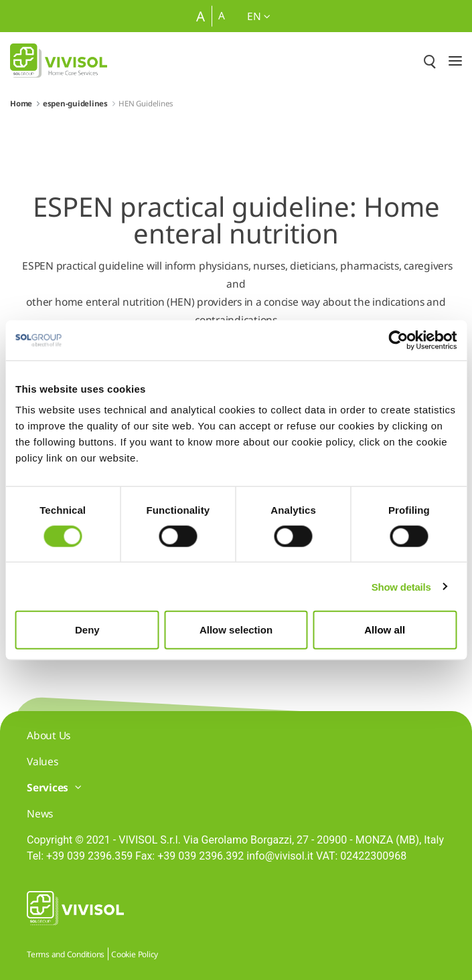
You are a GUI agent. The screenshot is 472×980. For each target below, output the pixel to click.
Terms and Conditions (66, 954)
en (258, 16)
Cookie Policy (135, 954)
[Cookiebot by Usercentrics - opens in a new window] (398, 340)
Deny (87, 630)
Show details (401, 586)
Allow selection (236, 630)
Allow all (385, 630)
